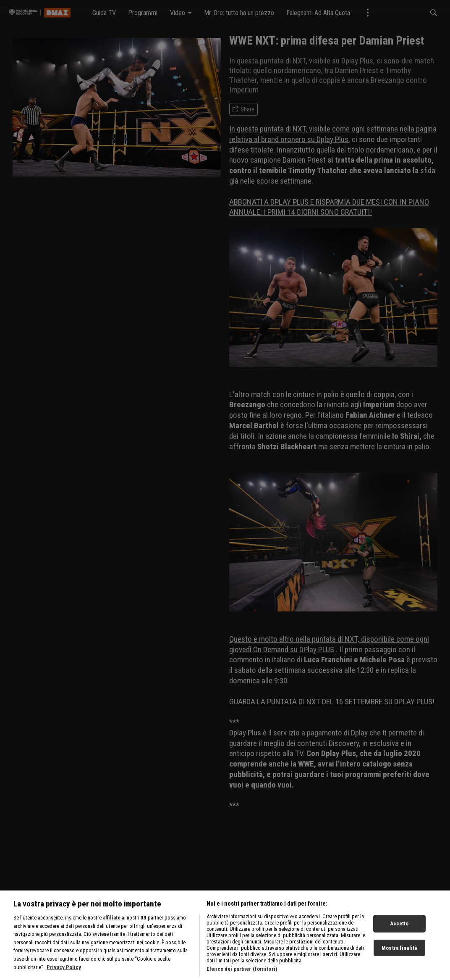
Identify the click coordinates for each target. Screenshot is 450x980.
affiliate (112, 926)
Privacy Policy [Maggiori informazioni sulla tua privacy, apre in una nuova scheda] (64, 975)
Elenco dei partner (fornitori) (242, 977)
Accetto (399, 931)
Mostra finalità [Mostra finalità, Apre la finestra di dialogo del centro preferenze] (399, 955)
